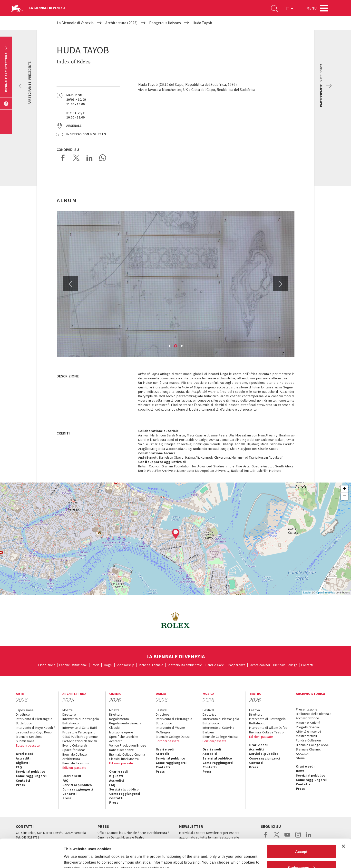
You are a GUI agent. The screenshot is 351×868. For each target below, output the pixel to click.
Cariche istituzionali (73, 665)
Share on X (76, 158)
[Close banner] (343, 818)
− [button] (345, 496)
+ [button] (345, 489)
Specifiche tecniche (124, 737)
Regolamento (119, 719)
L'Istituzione (47, 665)
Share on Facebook (63, 158)
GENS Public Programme (80, 737)
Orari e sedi (25, 754)
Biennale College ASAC (312, 745)
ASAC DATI (303, 754)
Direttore (69, 714)
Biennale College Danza (173, 737)
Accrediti (23, 758)
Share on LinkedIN (89, 158)
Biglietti (23, 763)
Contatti (307, 665)
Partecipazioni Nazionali (80, 741)
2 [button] (176, 346)
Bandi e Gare (215, 665)
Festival (161, 710)
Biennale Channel (308, 749)
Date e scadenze (122, 750)
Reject (301, 855)
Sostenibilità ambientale (184, 665)
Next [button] (281, 284)
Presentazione (307, 709)
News (300, 771)
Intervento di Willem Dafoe (268, 728)
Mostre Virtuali (306, 736)
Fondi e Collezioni (309, 740)
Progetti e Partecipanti (79, 732)
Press (20, 785)
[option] (176, 284)
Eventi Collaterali (75, 745)
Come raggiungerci (31, 776)
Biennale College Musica (220, 737)
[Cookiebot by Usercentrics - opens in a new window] (32, 858)
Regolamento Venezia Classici (125, 725)
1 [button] (170, 346)
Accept (301, 823)
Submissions (25, 741)
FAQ (19, 767)
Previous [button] (70, 284)
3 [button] (182, 346)
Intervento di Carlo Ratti (80, 728)
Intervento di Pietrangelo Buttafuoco (34, 721)
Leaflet (307, 592)
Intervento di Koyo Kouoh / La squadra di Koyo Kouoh (35, 730)
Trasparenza (236, 665)
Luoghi (108, 665)
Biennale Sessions (29, 737)
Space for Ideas (74, 750)
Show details (75, 853)
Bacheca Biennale (151, 665)
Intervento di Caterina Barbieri (218, 730)
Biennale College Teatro (266, 732)
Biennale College (285, 665)
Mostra (68, 710)
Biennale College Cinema (127, 754)
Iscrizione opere (121, 732)
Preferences (302, 839)
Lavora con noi (259, 665)
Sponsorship (125, 665)
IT (289, 8)
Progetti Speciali (308, 727)
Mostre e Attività (308, 723)
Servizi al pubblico (31, 771)
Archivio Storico (307, 718)
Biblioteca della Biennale (314, 714)
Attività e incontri (308, 731)
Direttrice (23, 714)
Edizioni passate (28, 745)
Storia (95, 665)
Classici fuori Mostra (124, 759)
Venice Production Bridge (128, 745)
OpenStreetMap (326, 592)
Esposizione (25, 710)
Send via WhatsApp (103, 158)
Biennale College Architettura (75, 757)
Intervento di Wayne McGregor (170, 730)
